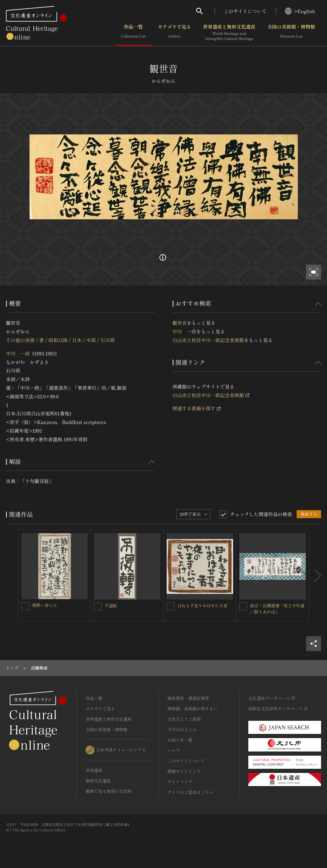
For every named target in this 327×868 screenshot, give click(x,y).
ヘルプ (174, 750)
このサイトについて (245, 11)
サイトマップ (180, 782)
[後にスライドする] (315, 576)
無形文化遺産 (98, 781)
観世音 (180, 323)
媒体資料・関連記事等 (188, 698)
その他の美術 (20, 340)
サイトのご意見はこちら (190, 792)
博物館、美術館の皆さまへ (193, 709)
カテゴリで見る (174, 32)
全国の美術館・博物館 (291, 32)
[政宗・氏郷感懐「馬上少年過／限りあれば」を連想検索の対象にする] (243, 606)
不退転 (111, 605)
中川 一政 (18, 353)
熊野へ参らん (45, 605)
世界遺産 (94, 770)
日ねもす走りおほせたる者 (202, 605)
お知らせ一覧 (180, 740)
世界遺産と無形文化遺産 (229, 32)
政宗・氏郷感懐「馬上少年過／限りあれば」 (277, 609)
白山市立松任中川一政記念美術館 (208, 340)
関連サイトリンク (184, 771)
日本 (77, 340)
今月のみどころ (182, 729)
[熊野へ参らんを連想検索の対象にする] (25, 606)
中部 (91, 340)
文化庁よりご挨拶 (184, 719)
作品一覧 (133, 32)
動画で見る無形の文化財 (109, 791)
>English (300, 11)
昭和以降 (58, 340)
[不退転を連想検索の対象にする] (98, 606)
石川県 (108, 340)
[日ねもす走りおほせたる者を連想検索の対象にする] (171, 606)
